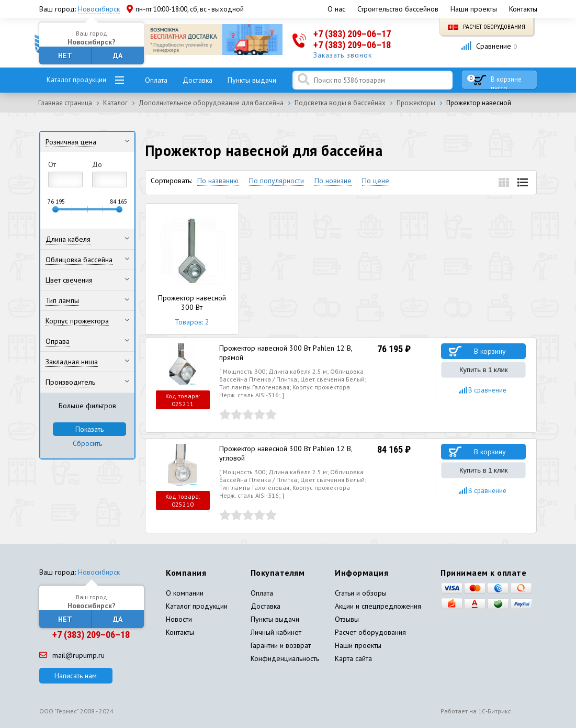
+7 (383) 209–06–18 (352, 45)
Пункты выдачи (252, 80)
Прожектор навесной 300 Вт (192, 269)
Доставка (197, 80)
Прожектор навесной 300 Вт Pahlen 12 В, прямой (286, 353)
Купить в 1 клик (483, 370)
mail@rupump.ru (72, 655)
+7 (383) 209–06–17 (352, 34)
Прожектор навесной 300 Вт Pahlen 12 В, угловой (286, 453)
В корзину (490, 351)
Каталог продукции (76, 80)
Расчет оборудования (487, 27)
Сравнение (489, 46)
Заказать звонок (343, 55)
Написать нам (76, 676)
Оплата (156, 80)
